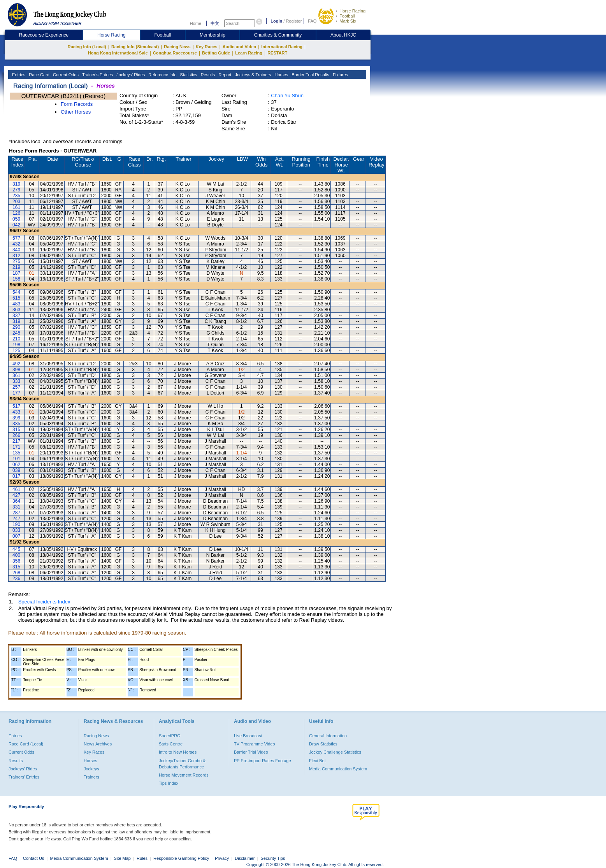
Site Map (122, 858)
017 (16, 476)
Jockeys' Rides (130, 75)
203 (16, 202)
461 (16, 489)
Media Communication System (338, 769)
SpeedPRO (170, 736)
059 (16, 219)
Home (196, 23)
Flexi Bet (317, 761)
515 (16, 298)
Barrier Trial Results (310, 75)
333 (16, 381)
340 (16, 250)
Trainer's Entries (97, 75)
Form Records (77, 104)
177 (16, 393)
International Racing (282, 47)
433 (16, 412)
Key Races (207, 47)
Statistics (188, 75)
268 (16, 573)
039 (16, 470)
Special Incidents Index (44, 602)
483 (16, 304)
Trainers (91, 777)
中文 (215, 23)
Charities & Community (278, 35)
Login (276, 21)
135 (16, 453)
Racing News (177, 47)
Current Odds (65, 75)
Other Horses (76, 112)
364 (16, 501)
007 (16, 536)
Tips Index (169, 783)
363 (16, 310)
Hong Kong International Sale (118, 53)
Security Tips (273, 858)
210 (16, 339)
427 (16, 495)
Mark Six (348, 21)
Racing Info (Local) (87, 47)
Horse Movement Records (184, 775)
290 (16, 327)
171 (16, 447)
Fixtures (340, 75)
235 (16, 196)
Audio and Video (240, 47)
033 (16, 530)
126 (16, 213)
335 (16, 424)
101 (16, 459)
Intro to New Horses (178, 752)
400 (16, 555)
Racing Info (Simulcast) (135, 47)
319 (16, 184)
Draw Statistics (323, 744)
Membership (213, 35)
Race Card (39, 75)
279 (16, 190)
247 (16, 519)
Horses (281, 75)
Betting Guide (216, 53)
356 (16, 561)
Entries (18, 75)
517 (16, 406)
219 (16, 267)
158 (16, 279)
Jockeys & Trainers (252, 75)
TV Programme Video (255, 744)
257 (16, 387)
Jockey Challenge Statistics (335, 752)
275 (16, 261)
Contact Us (33, 858)
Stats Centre (171, 744)
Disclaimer (245, 858)
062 (16, 465)
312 (16, 256)
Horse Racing (352, 11)
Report (224, 75)
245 (16, 333)
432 (16, 244)
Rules (143, 858)
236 (16, 579)
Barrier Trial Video (251, 752)
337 (16, 316)
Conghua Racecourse (175, 53)
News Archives (98, 744)
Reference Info (162, 75)
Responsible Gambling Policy (181, 858)
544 (16, 292)
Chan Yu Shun (287, 96)
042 (16, 225)
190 (16, 524)
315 (16, 430)
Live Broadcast (248, 736)
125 (16, 351)
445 (16, 549)
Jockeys (91, 769)
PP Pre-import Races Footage (263, 761)
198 (16, 345)
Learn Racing (249, 53)
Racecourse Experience (44, 35)
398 (16, 370)
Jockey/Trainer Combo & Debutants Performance (182, 764)
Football (347, 16)
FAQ (312, 21)
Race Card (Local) (26, 744)
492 (16, 364)
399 (16, 418)
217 (16, 441)
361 (16, 375)
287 (16, 513)
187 (16, 273)
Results (207, 75)
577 (16, 238)
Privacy (222, 858)
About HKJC (343, 35)
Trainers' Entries (24, 777)
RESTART (277, 53)
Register (294, 21)
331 (16, 507)
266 (16, 435)
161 (16, 207)
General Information (328, 736)
